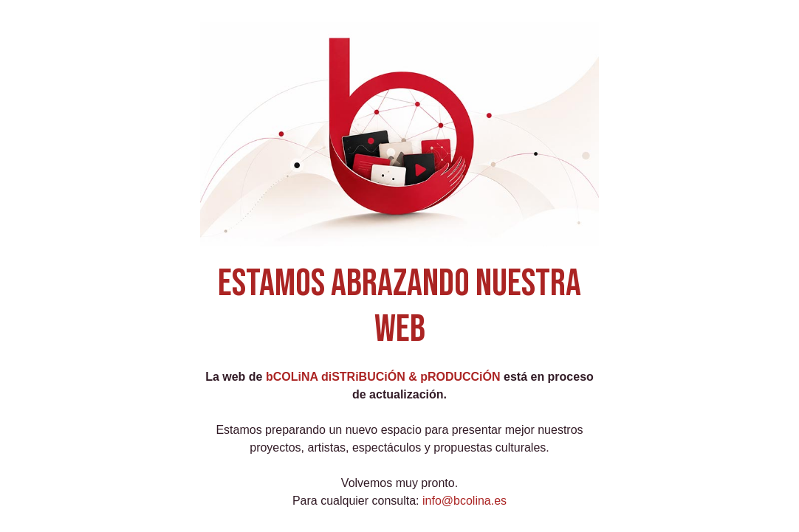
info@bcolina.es (464, 501)
